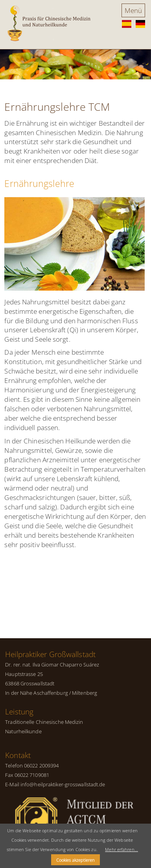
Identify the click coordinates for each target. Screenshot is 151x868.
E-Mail (12, 784)
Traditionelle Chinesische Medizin (44, 722)
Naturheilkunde (23, 731)
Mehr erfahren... (122, 849)
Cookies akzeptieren (75, 860)
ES (127, 24)
